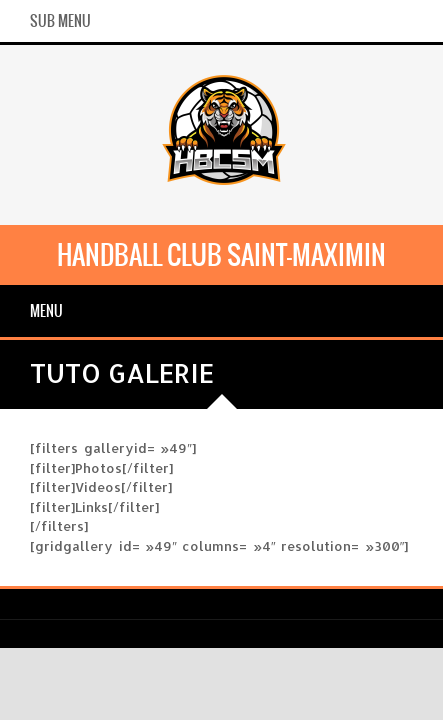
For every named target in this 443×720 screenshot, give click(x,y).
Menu (46, 311)
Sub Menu (60, 21)
